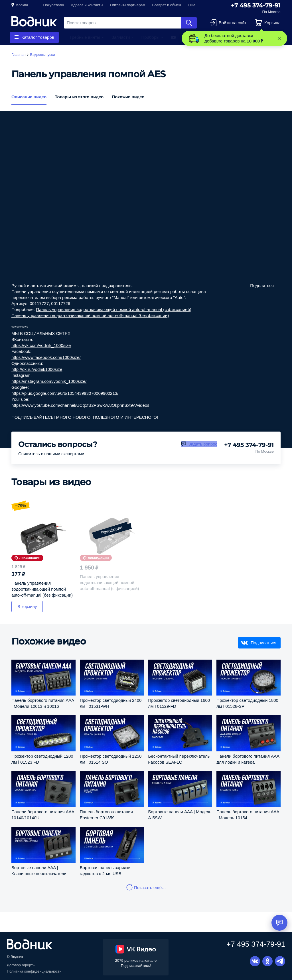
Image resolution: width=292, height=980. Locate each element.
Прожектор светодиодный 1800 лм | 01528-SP (247, 703)
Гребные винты (85, 37)
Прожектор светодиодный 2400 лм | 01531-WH (111, 703)
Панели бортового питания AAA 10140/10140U (43, 815)
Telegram (280, 961)
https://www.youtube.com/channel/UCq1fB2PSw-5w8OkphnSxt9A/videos (80, 405)
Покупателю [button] (53, 5)
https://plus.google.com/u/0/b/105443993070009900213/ (65, 393)
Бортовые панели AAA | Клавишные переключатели (39, 870)
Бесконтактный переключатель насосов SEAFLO (179, 759)
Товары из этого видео (79, 97)
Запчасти (121, 37)
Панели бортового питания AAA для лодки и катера (248, 759)
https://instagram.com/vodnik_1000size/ (49, 381)
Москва (22, 5)
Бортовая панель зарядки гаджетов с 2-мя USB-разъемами (105, 870)
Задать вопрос (203, 444)
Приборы (150, 37)
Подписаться (263, 643)
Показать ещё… (150, 888)
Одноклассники (267, 961)
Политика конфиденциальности (34, 971)
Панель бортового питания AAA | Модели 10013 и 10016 (43, 703)
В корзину (27, 606)
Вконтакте (255, 961)
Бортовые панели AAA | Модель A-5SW (180, 815)
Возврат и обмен (167, 5)
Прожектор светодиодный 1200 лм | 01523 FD (42, 759)
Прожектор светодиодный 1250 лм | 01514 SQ (111, 759)
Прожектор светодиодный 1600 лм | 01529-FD (179, 703)
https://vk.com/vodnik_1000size (41, 345)
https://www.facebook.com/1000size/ (46, 357)
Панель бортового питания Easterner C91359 (106, 815)
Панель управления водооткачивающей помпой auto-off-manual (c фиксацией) (114, 309)
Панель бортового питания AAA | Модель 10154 (248, 815)
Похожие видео (128, 97)
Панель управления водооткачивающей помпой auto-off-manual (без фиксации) (90, 315)
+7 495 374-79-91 (256, 5)
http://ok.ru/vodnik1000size (37, 369)
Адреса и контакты (87, 5)
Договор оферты (21, 965)
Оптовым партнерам (128, 5)
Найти (189, 23)
